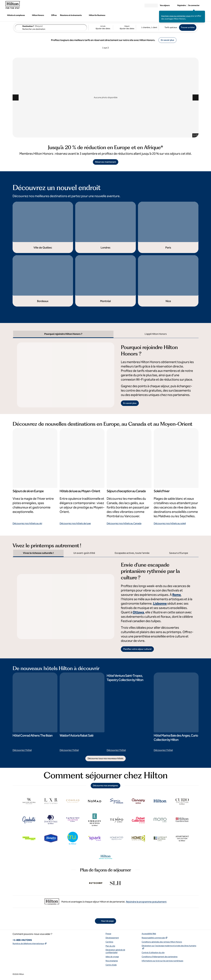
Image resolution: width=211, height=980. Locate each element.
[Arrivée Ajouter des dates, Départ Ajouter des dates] (112, 28)
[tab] (63, 334)
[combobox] (51, 28)
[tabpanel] (106, 373)
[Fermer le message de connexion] (203, 13)
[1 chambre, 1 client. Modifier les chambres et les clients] (147, 28)
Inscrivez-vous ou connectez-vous (176, 16)
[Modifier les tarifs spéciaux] (169, 28)
